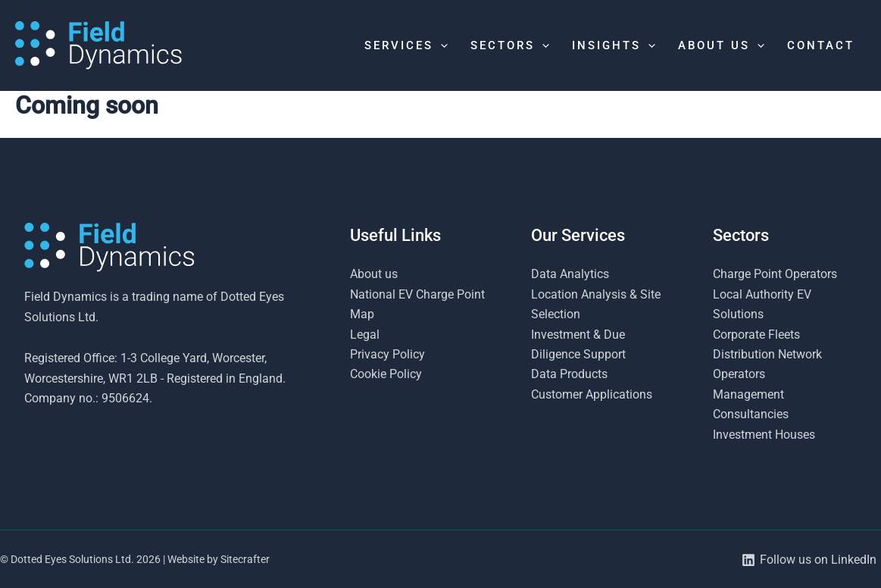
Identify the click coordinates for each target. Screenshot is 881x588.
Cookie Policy (386, 374)
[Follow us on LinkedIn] (809, 560)
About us (374, 274)
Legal (365, 335)
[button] (440, 45)
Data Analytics (570, 274)
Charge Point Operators (775, 274)
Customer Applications (592, 394)
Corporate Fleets (756, 335)
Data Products (569, 374)
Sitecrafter (245, 559)
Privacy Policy (387, 354)
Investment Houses (764, 435)
